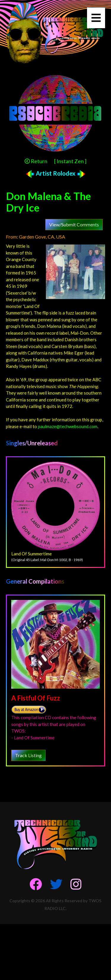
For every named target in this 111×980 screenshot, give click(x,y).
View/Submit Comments (74, 224)
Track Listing (28, 755)
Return (36, 161)
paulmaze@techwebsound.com (68, 426)
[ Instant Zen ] (70, 161)
